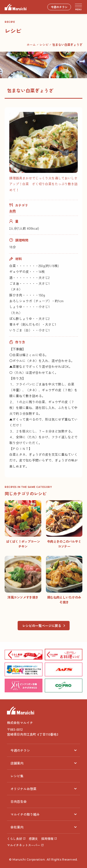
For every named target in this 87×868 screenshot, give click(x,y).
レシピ (44, 45)
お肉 (13, 211)
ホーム (31, 45)
